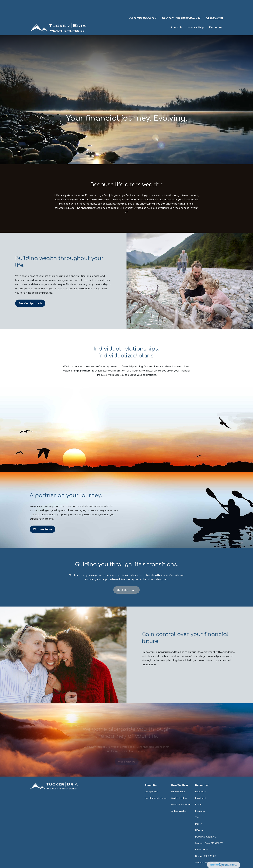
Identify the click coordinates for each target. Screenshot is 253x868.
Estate (198, 762)
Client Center (215, 6)
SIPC (179, 835)
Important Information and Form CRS (52, 856)
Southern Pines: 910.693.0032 (181, 6)
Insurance (200, 769)
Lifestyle (199, 788)
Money (198, 782)
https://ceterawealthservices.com (168, 851)
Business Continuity (87, 856)
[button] (176, 16)
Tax (197, 775)
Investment (201, 756)
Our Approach (151, 749)
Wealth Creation (179, 756)
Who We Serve (178, 749)
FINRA (172, 835)
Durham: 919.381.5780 (143, 6)
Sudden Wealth (178, 769)
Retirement (201, 749)
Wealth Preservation (181, 762)
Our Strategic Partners (155, 756)
